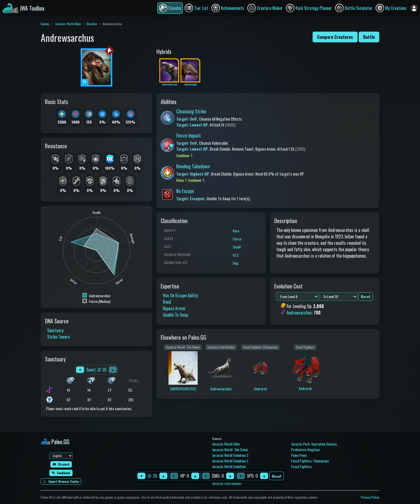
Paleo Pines (299, 455)
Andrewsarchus (299, 313)
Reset (277, 476)
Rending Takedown (193, 166)
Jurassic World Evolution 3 (230, 455)
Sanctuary (55, 330)
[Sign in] (414, 8)
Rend (167, 302)
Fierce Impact (189, 135)
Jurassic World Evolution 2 (230, 461)
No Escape (185, 191)
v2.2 (236, 255)
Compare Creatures (335, 37)
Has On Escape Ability (180, 295)
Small (237, 247)
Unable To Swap (175, 315)
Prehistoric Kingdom (305, 449)
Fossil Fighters (301, 466)
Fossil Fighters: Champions (310, 461)
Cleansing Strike (191, 111)
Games (45, 24)
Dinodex (92, 24)
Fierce (237, 239)
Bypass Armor (174, 308)
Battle (369, 37)
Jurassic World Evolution (229, 466)
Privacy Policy (370, 497)
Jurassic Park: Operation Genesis (314, 444)
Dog (236, 263)
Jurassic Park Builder (227, 483)
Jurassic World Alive (68, 24)
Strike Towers (59, 337)
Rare (236, 231)
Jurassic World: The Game (230, 449)
